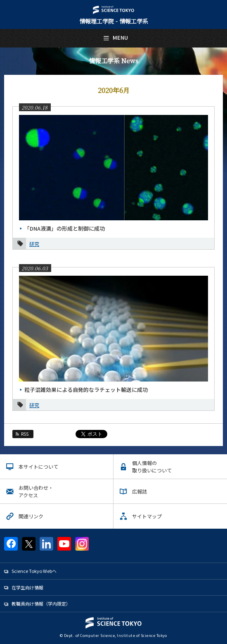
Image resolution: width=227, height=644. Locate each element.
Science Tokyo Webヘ (34, 571)
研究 (34, 244)
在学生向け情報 (27, 587)
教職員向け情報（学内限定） (41, 603)
